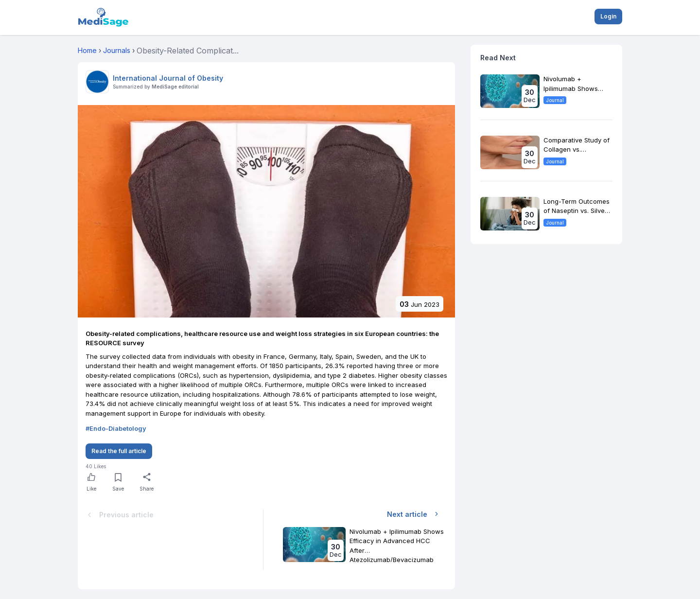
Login (608, 16)
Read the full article (119, 451)
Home (87, 50)
